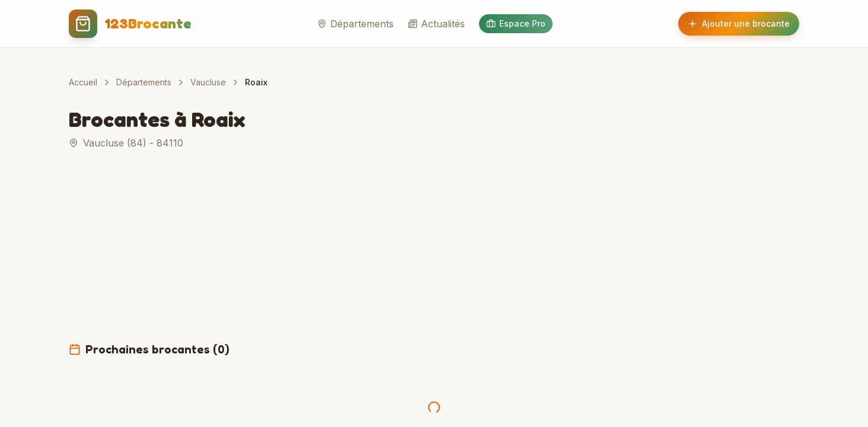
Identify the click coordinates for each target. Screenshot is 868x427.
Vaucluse (208, 82)
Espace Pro (516, 23)
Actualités (436, 24)
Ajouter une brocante (739, 23)
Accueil (83, 82)
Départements (355, 24)
